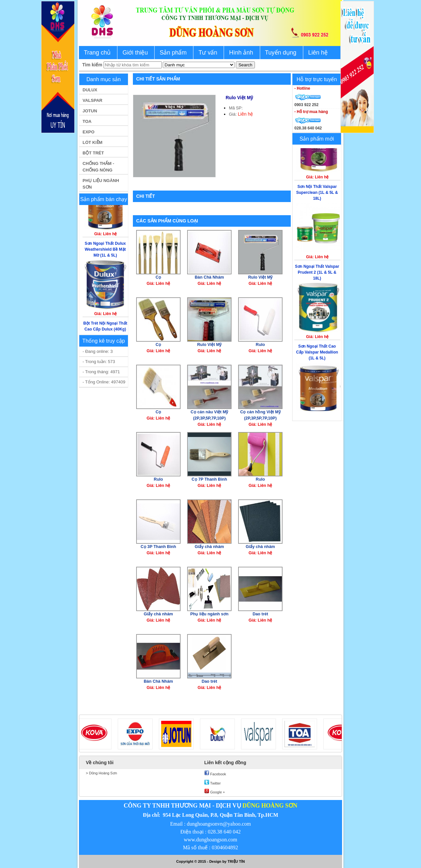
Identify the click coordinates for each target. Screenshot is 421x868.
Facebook (215, 773)
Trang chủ (97, 53)
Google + (215, 791)
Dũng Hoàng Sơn (102, 773)
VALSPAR (92, 100)
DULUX (90, 90)
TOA (87, 121)
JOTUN (90, 111)
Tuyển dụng (281, 53)
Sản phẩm (173, 53)
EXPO (88, 132)
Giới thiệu (135, 53)
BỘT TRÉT (93, 153)
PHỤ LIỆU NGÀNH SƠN (101, 184)
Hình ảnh (241, 53)
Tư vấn (208, 53)
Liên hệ (318, 53)
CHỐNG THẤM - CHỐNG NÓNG (98, 167)
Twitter (212, 783)
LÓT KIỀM (92, 142)
